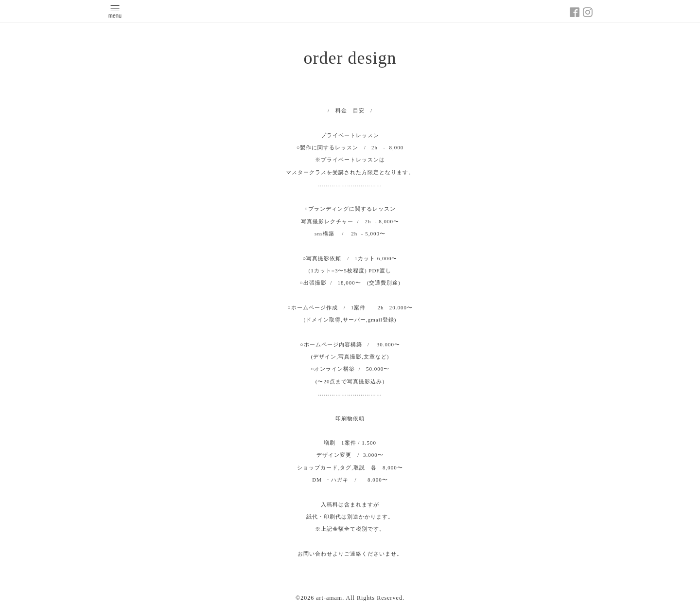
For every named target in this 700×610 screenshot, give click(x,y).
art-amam (329, 598)
